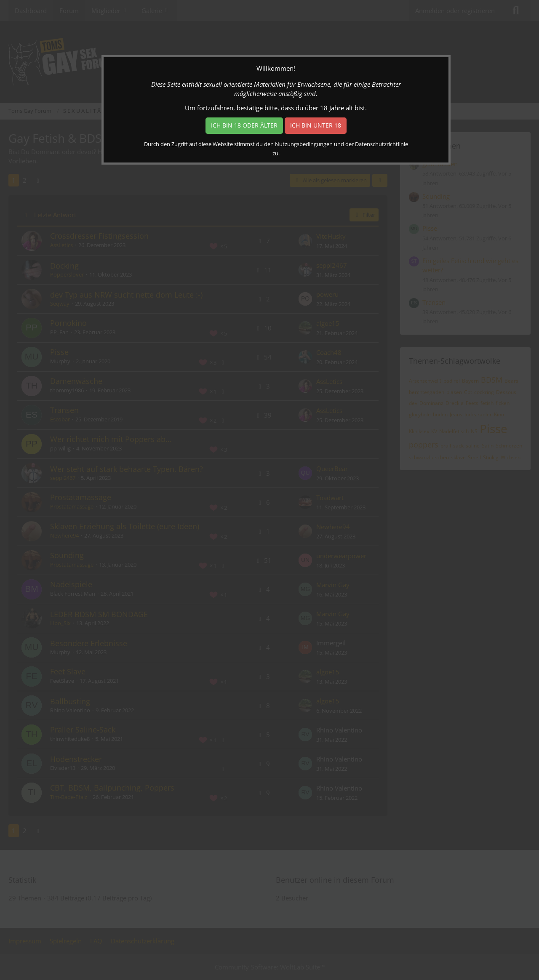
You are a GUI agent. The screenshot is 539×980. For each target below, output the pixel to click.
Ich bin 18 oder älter (244, 125)
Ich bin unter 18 (316, 125)
